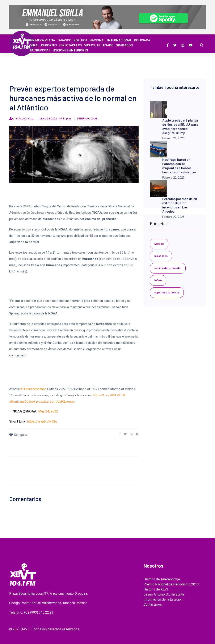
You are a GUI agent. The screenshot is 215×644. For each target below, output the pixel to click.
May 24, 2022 (48, 411)
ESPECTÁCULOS (70, 45)
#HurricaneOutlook (22, 402)
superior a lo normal (167, 293)
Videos (90, 45)
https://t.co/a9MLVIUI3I (109, 395)
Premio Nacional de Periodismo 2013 (171, 584)
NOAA (158, 280)
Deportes (49, 45)
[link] (120, 434)
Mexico (159, 244)
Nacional (97, 40)
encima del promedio (168, 268)
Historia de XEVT (156, 589)
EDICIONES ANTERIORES (70, 50)
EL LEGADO (105, 45)
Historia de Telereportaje (162, 579)
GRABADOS (124, 45)
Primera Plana (43, 40)
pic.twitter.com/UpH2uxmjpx (55, 402)
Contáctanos (153, 604)
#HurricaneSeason (33, 389)
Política (80, 40)
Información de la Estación (163, 599)
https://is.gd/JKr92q (42, 421)
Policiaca (142, 40)
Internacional (120, 40)
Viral (35, 45)
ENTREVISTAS (40, 50)
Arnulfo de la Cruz (23, 118)
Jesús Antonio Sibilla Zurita (164, 594)
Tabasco (64, 40)
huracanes (161, 256)
